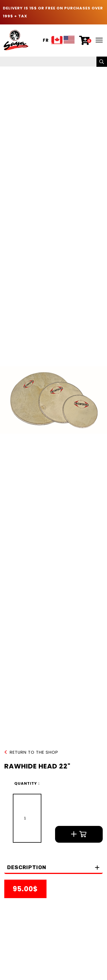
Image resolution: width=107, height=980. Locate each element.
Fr (46, 41)
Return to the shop (31, 752)
